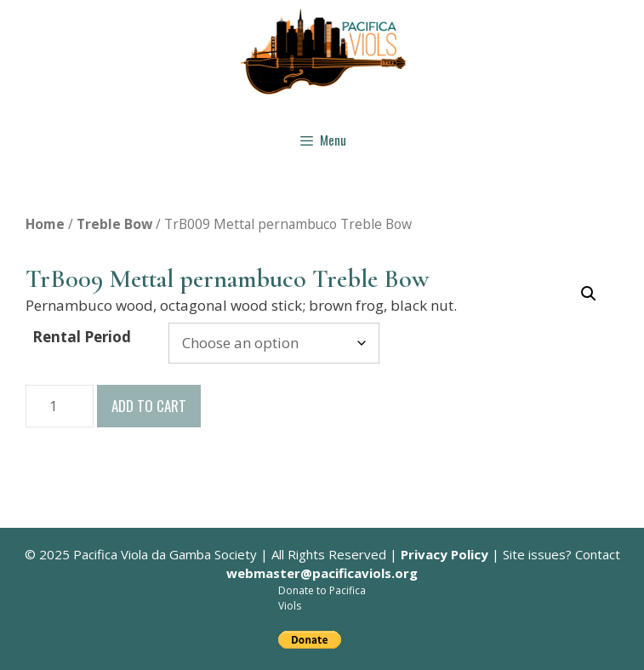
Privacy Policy (445, 554)
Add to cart (149, 406)
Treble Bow (114, 224)
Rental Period (82, 337)
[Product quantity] (60, 406)
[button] (589, 294)
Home (45, 224)
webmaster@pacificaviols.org (322, 573)
